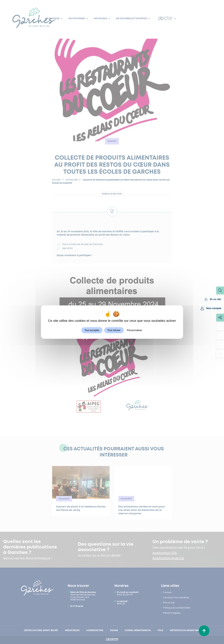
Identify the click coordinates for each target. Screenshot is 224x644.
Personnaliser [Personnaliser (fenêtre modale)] (135, 330)
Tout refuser (114, 330)
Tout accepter (92, 330)
